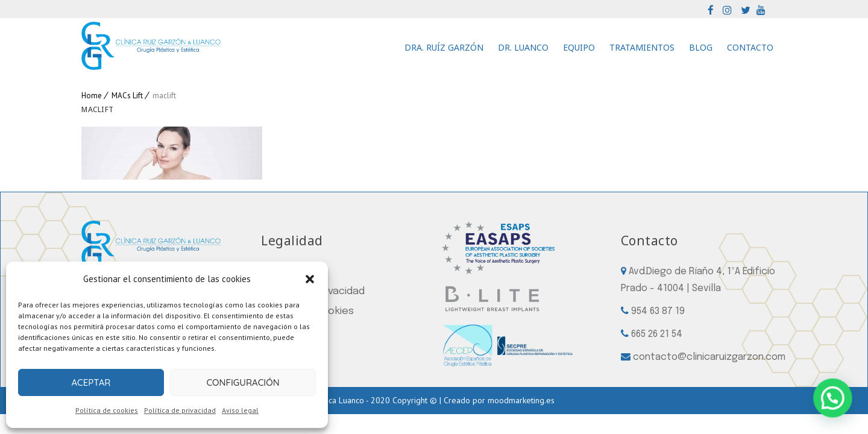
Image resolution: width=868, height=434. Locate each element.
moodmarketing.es (521, 400)
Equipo (579, 47)
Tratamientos (642, 47)
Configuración (243, 382)
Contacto (750, 47)
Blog (701, 47)
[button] (310, 279)
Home (92, 96)
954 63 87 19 (658, 311)
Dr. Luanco (523, 47)
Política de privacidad (180, 410)
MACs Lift (127, 96)
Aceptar (91, 382)
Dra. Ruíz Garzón (444, 47)
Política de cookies (107, 410)
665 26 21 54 (657, 334)
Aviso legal (240, 410)
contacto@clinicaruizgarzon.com (709, 357)
